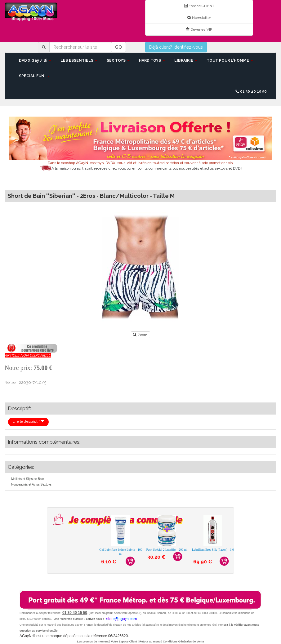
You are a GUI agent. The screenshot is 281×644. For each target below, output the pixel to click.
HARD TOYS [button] (152, 60)
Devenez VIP (199, 29)
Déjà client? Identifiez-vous (176, 47)
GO (118, 47)
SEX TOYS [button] (118, 60)
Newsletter (199, 18)
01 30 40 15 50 (251, 91)
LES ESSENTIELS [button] (79, 60)
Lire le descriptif (28, 421)
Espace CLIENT (199, 6)
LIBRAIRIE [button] (186, 60)
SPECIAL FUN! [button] (34, 76)
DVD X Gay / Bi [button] (35, 60)
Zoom (140, 335)
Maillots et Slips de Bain (28, 479)
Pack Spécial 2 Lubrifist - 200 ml (167, 550)
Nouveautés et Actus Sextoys (31, 484)
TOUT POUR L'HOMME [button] (230, 60)
